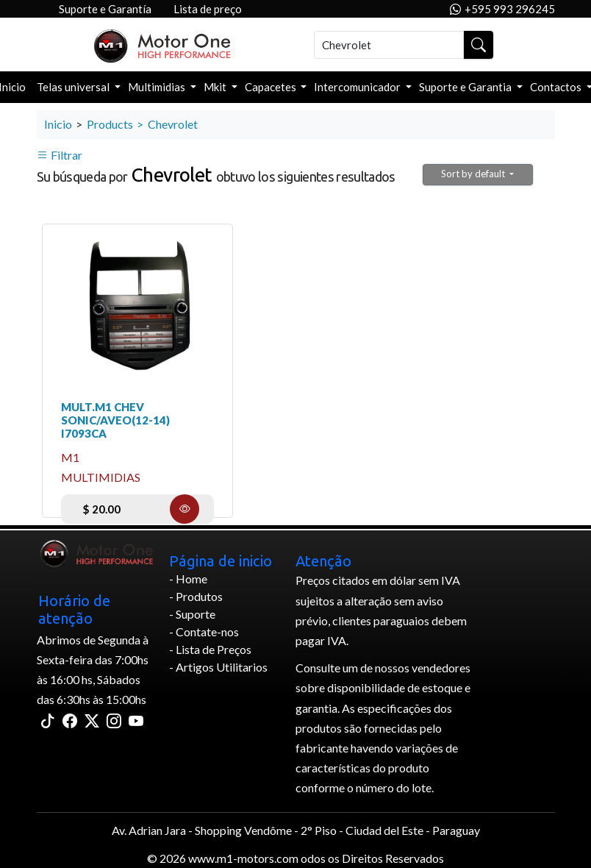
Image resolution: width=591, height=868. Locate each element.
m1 (70, 457)
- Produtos (196, 596)
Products (110, 124)
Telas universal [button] (74, 87)
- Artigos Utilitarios (218, 667)
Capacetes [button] (272, 87)
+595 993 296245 (502, 9)
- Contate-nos (204, 632)
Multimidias (101, 477)
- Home (188, 579)
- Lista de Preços (210, 649)
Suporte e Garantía (105, 9)
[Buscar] (389, 45)
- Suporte (192, 614)
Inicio (58, 124)
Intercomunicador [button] (358, 87)
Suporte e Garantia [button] (466, 87)
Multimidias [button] (158, 87)
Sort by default (474, 174)
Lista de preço (208, 9)
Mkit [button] (216, 87)
